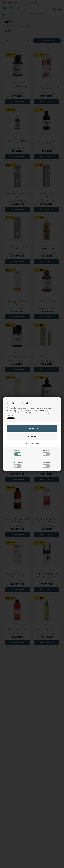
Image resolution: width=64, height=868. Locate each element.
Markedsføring (46, 453)
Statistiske (46, 465)
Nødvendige (18, 453)
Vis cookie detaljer (32, 443)
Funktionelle (18, 465)
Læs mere (11, 418)
